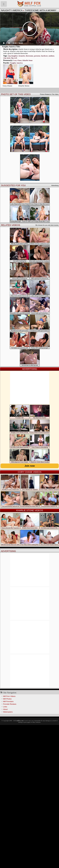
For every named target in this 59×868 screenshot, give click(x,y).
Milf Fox (30, 4)
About (5, 709)
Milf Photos (7, 699)
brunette (22, 56)
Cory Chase (17, 60)
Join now (30, 466)
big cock (14, 58)
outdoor (51, 56)
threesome (29, 56)
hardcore (44, 56)
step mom (7, 58)
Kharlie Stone (27, 60)
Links (5, 707)
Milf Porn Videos (9, 696)
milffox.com (20, 721)
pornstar (37, 56)
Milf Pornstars (8, 701)
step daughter (13, 56)
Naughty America (12, 10)
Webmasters (8, 712)
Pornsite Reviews (10, 704)
